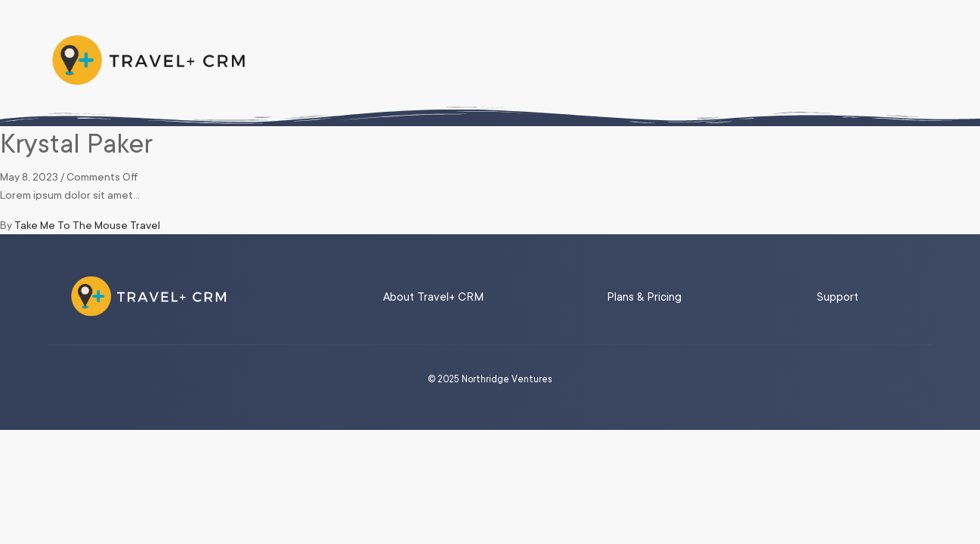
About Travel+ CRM (433, 297)
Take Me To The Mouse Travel (87, 225)
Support (838, 297)
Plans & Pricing (644, 297)
